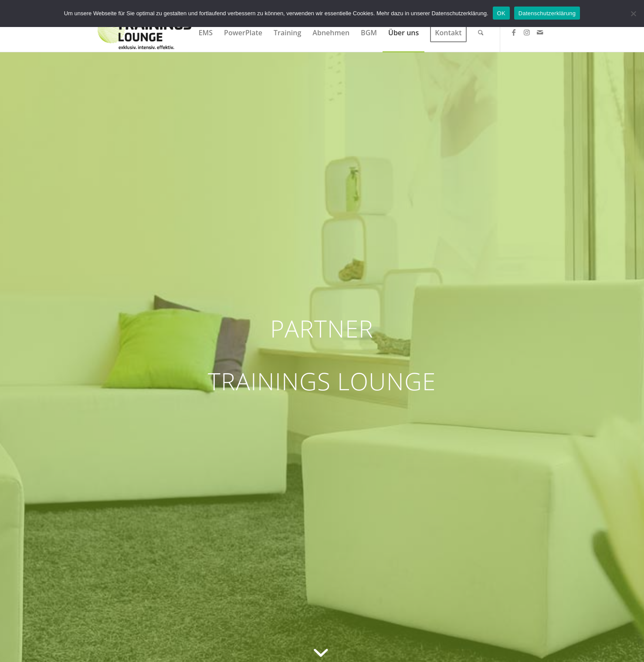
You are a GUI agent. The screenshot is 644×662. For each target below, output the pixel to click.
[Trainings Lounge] (144, 33)
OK (501, 13)
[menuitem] (206, 33)
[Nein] (633, 14)
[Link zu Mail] (540, 32)
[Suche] (481, 33)
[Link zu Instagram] (527, 32)
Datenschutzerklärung (547, 13)
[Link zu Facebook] (514, 32)
